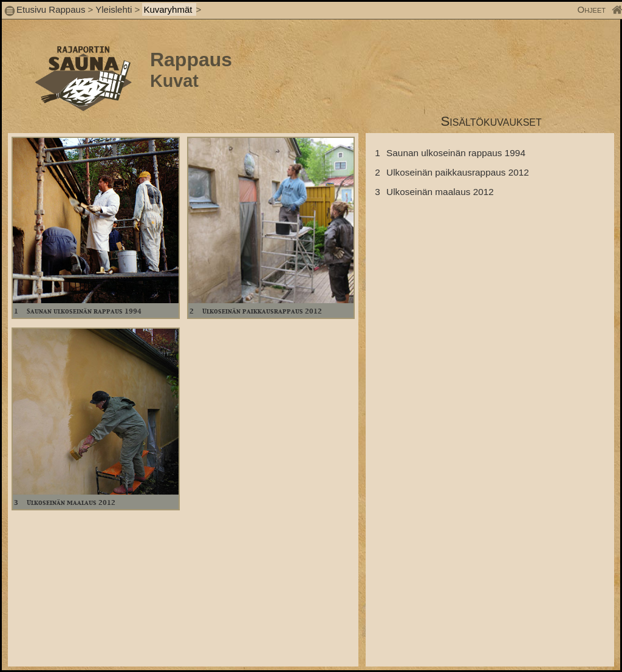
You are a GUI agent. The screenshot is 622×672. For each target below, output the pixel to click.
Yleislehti (114, 9)
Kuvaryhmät (169, 9)
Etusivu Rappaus (51, 9)
